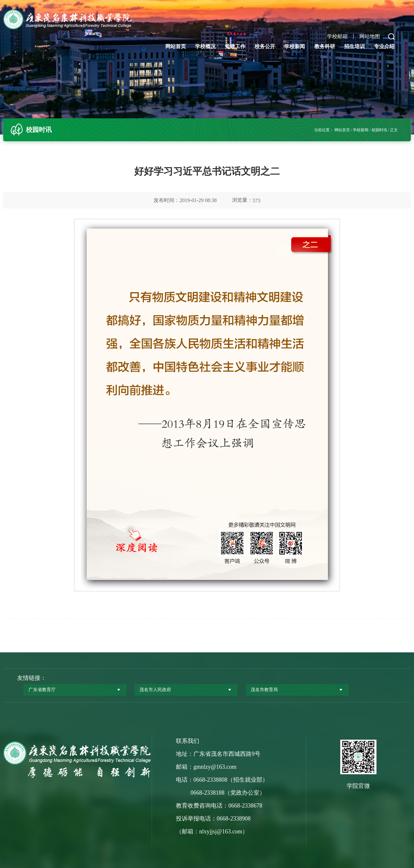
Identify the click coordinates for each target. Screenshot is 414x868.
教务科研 (325, 46)
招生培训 (354, 46)
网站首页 (176, 46)
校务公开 (265, 46)
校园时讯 (379, 130)
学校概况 (205, 46)
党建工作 (235, 46)
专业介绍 (384, 46)
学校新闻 (295, 46)
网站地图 (370, 37)
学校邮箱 (337, 37)
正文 (394, 130)
